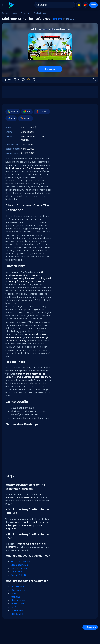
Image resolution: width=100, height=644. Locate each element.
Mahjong (15, 597)
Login (93, 5)
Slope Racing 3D (19, 565)
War (27, 112)
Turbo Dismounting (21, 562)
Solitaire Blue (18, 587)
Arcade (15, 13)
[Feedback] (34, 80)
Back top (90, 627)
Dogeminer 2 (18, 572)
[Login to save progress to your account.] (29, 80)
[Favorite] (23, 80)
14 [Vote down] (16, 80)
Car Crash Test (19, 568)
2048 (14, 594)
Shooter (25, 118)
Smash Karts (18, 604)
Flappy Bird (17, 614)
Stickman (42, 112)
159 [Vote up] (8, 80)
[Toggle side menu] (3, 5)
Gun (11, 118)
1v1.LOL (14, 607)
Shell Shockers (19, 600)
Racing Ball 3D (18, 575)
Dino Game (17, 610)
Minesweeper (18, 590)
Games (5, 13)
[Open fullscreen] (94, 80)
